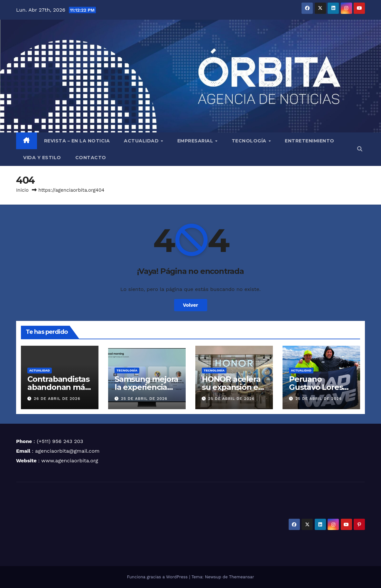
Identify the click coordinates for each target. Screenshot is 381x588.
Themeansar (242, 577)
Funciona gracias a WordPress (158, 577)
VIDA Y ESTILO (42, 158)
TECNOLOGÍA (250, 141)
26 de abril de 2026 (57, 399)
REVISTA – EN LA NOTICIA (77, 141)
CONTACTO (91, 158)
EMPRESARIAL (196, 141)
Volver (191, 305)
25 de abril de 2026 (144, 399)
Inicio (22, 190)
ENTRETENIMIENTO (310, 141)
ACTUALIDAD (142, 141)
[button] (360, 149)
